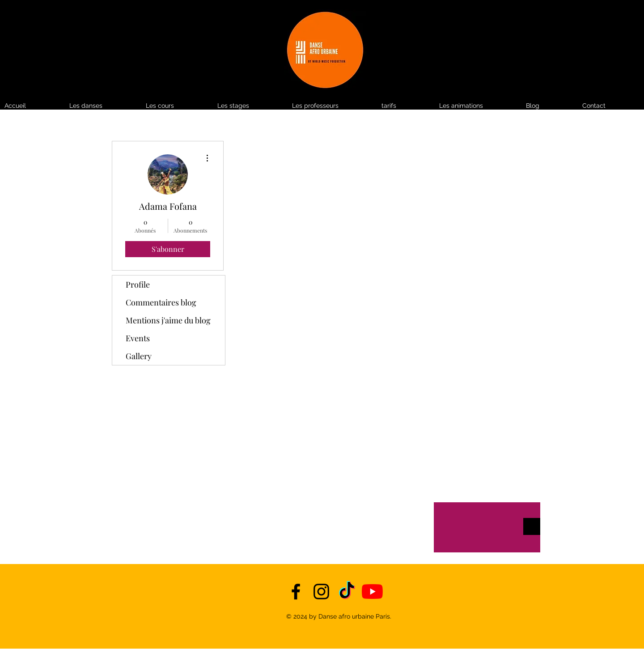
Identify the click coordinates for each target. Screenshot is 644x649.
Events (138, 338)
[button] (406, 106)
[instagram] (321, 592)
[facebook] (296, 592)
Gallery (139, 356)
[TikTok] (347, 592)
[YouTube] (372, 592)
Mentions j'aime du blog (168, 320)
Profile (138, 284)
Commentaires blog (161, 302)
